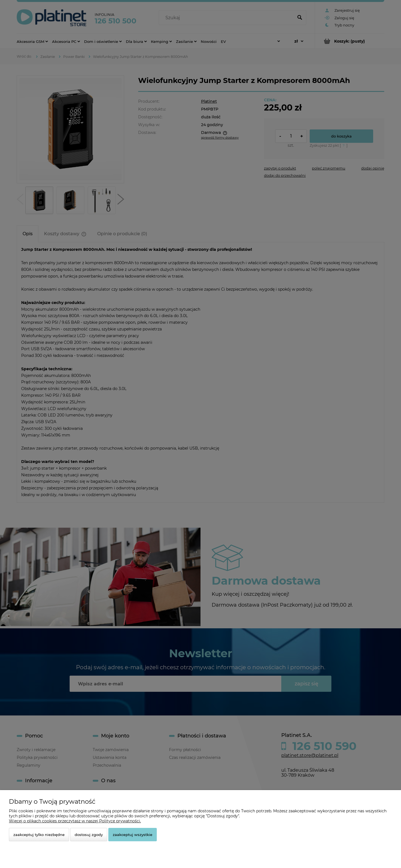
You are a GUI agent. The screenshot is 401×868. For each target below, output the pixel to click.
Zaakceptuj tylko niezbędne (39, 835)
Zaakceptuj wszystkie (133, 835)
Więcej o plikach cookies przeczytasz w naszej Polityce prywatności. (75, 821)
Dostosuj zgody (89, 835)
